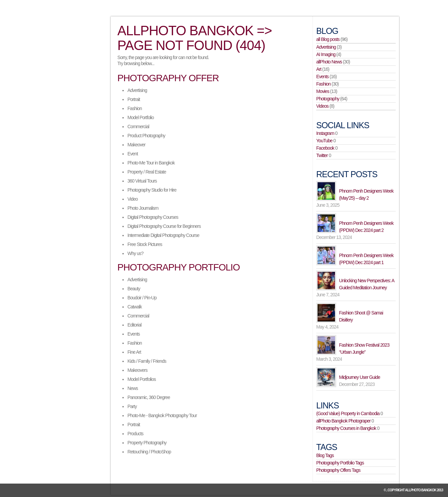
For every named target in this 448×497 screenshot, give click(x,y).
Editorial (134, 325)
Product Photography (146, 136)
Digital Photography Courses (153, 217)
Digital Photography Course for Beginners (164, 226)
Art (319, 69)
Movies (323, 91)
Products (135, 434)
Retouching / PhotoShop (149, 452)
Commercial (138, 127)
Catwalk (135, 307)
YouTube (324, 141)
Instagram (325, 133)
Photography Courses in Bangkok (346, 428)
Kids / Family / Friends (147, 361)
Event (133, 154)
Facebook (325, 148)
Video (133, 199)
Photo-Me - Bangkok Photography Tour (162, 415)
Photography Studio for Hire (152, 190)
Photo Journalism (143, 208)
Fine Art (134, 352)
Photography (328, 99)
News (133, 388)
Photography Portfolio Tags (340, 463)
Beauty (134, 289)
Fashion (135, 108)
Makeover (136, 145)
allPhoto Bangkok (421, 490)
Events (134, 334)
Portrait (134, 99)
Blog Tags (325, 455)
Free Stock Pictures (145, 244)
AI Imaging (326, 54)
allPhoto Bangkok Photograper (343, 421)
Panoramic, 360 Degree (149, 397)
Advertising (137, 90)
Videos (322, 106)
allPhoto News (329, 62)
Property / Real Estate (147, 172)
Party (132, 406)
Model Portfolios (142, 379)
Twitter (322, 155)
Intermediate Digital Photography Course (163, 235)
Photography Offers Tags (338, 470)
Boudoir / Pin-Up (142, 298)
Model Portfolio (141, 117)
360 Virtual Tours (142, 181)
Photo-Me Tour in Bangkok (151, 163)
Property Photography (147, 443)
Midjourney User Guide (359, 377)
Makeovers (137, 370)
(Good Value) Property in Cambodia (348, 413)
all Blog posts (328, 39)
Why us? (135, 253)
